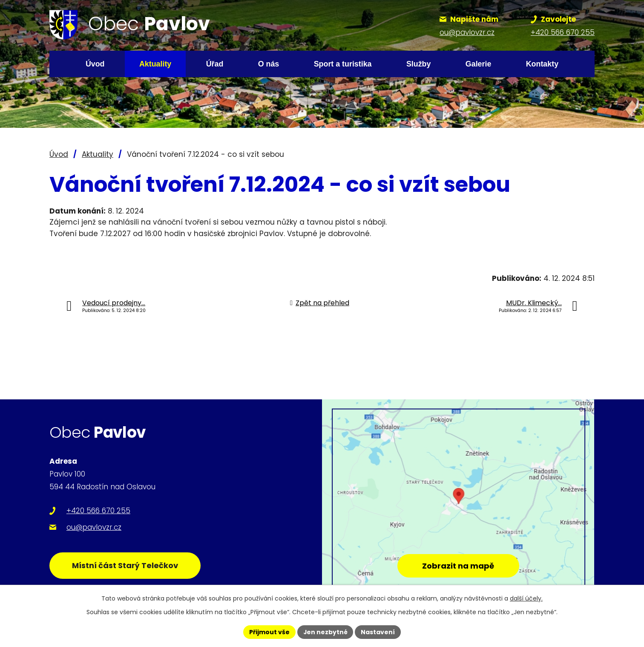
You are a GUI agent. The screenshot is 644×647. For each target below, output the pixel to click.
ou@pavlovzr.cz (94, 527)
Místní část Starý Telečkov (125, 565)
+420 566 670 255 (98, 511)
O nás (269, 64)
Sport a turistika (343, 64)
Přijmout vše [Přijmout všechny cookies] (269, 632)
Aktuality (155, 64)
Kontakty (542, 64)
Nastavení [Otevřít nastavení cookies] (378, 632)
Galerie (479, 64)
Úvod (95, 64)
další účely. (526, 598)
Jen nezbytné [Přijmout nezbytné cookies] (325, 632)
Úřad (215, 64)
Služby (419, 64)
